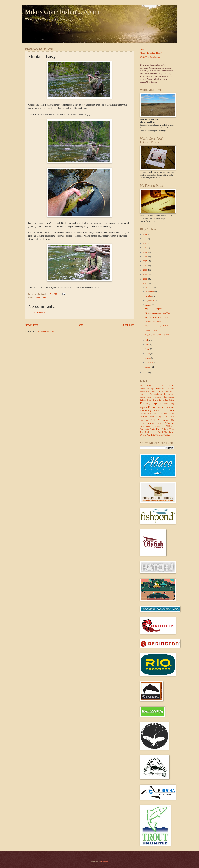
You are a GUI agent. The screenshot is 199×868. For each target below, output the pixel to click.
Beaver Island (157, 391)
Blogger (104, 862)
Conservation (169, 397)
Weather (143, 435)
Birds (172, 391)
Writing (167, 435)
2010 (145, 283)
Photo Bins (168, 416)
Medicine (164, 414)
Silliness (170, 426)
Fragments (144, 408)
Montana (144, 416)
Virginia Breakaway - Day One (157, 317)
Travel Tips (163, 432)
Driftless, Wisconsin (153, 322)
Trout (44, 297)
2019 (145, 243)
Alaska (171, 386)
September (150, 300)
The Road (144, 432)
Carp (169, 394)
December (150, 287)
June (147, 345)
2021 (145, 234)
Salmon (160, 423)
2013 (145, 270)
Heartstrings (146, 410)
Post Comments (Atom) (45, 331)
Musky (159, 417)
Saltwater (170, 423)
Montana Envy (151, 330)
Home (80, 325)
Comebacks (157, 397)
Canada (163, 394)
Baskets (142, 391)
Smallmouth (144, 429)
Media (156, 414)
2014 (145, 266)
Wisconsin (159, 435)
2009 (145, 373)
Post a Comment (39, 312)
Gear (161, 407)
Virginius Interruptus (153, 309)
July (147, 340)
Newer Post (31, 325)
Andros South (145, 389)
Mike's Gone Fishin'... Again (62, 12)
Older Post (128, 325)
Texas (172, 429)
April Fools (156, 389)
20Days (143, 386)
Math (150, 414)
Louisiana (143, 414)
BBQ (148, 391)
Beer (167, 391)
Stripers (165, 429)
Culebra (143, 400)
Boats (142, 394)
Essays (155, 400)
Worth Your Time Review (150, 57)
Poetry (165, 420)
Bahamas (165, 389)
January (149, 367)
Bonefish (149, 394)
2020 (145, 239)
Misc (172, 413)
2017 (145, 252)
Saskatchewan (145, 426)
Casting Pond (145, 397)
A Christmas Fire (154, 386)
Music (152, 417)
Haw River (169, 407)
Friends (38, 297)
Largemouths (168, 410)
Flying (172, 404)
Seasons (158, 426)
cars (173, 394)
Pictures (155, 420)
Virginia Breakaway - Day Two (157, 313)
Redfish (151, 423)
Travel (153, 432)
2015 (145, 261)
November (150, 292)
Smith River (155, 429)
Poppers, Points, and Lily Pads (157, 334)
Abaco (165, 386)
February (149, 362)
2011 (145, 279)
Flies (166, 404)
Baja (172, 389)
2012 (145, 274)
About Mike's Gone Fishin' (151, 53)
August (148, 305)
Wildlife (151, 435)
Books (157, 394)
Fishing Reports (151, 403)
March (148, 358)
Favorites (163, 400)
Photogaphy (144, 420)
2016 (145, 257)
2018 (145, 248)
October (149, 296)
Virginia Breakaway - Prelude (157, 326)
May (147, 349)
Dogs (149, 400)
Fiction (172, 400)
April (148, 354)
